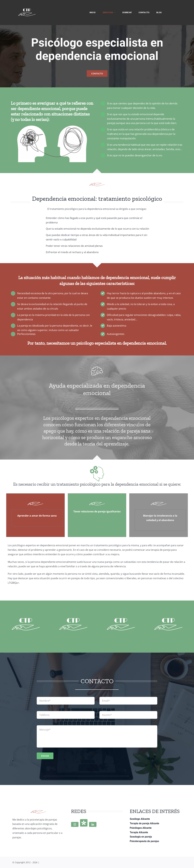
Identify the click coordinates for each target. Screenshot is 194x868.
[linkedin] (93, 824)
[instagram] (75, 824)
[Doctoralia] (84, 823)
